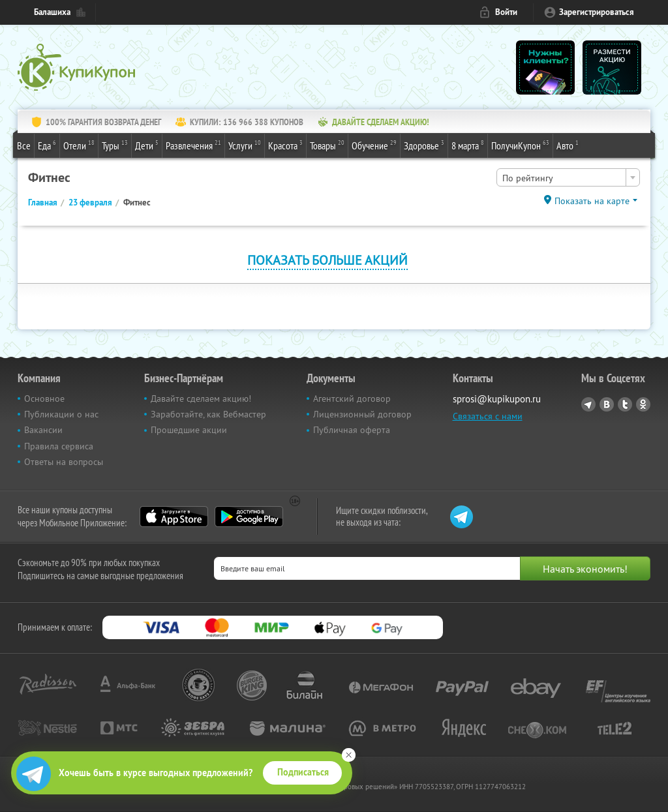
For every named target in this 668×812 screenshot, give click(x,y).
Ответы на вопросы (64, 462)
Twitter (625, 404)
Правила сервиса (59, 446)
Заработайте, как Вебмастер (208, 414)
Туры (115, 145)
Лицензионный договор (362, 414)
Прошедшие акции (189, 430)
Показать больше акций (327, 260)
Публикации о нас (61, 414)
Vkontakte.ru (607, 404)
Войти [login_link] (506, 12)
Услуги (245, 145)
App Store (174, 517)
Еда (47, 145)
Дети (147, 145)
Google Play (249, 517)
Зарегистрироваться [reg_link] (597, 12)
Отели (79, 145)
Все (24, 145)
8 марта (468, 145)
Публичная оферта (352, 430)
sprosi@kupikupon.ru (497, 399)
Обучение (374, 145)
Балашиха (52, 12)
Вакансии (43, 430)
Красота (285, 145)
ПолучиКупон (520, 145)
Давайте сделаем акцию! (201, 398)
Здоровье (424, 145)
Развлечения (193, 145)
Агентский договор (352, 398)
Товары (327, 145)
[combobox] (568, 177)
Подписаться (303, 772)
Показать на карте (592, 201)
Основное (44, 398)
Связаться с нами (488, 416)
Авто (568, 145)
